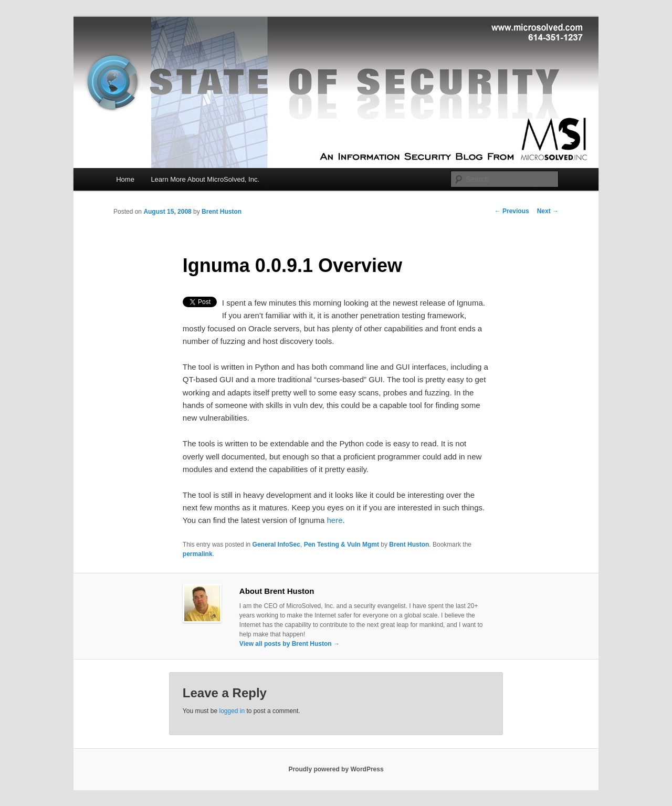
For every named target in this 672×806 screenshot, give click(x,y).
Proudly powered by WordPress (336, 769)
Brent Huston (222, 212)
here (334, 520)
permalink (198, 554)
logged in (232, 711)
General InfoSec (276, 545)
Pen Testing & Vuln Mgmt (342, 545)
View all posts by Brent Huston (290, 644)
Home (125, 179)
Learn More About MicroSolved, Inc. (205, 179)
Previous (512, 211)
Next (548, 211)
